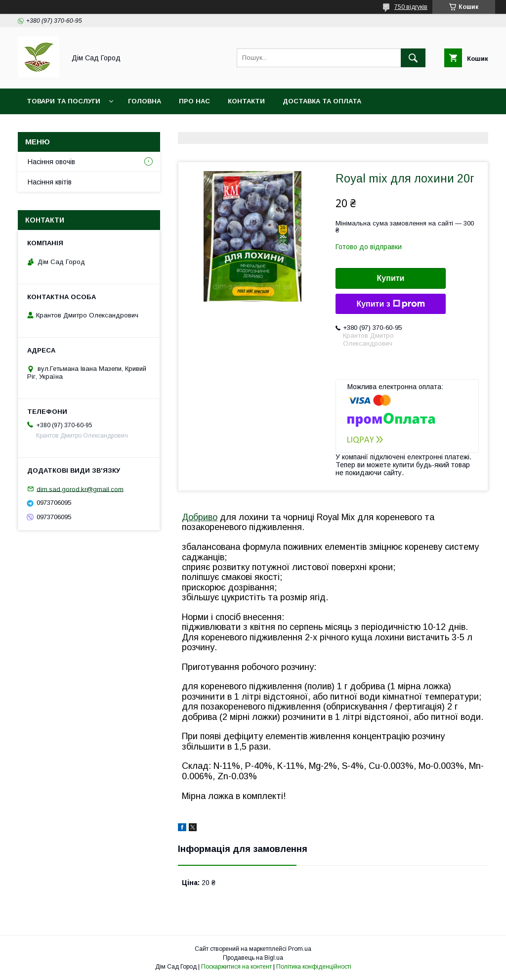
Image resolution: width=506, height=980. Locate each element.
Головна (145, 101)
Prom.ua (300, 949)
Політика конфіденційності (314, 967)
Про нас (194, 101)
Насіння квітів (50, 182)
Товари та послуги (63, 101)
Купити (391, 278)
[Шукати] (413, 58)
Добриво (200, 517)
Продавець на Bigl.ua (253, 958)
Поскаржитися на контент (236, 967)
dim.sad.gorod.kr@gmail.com (80, 489)
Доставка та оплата (322, 101)
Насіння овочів (51, 162)
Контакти (246, 101)
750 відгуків (411, 7)
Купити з (390, 304)
